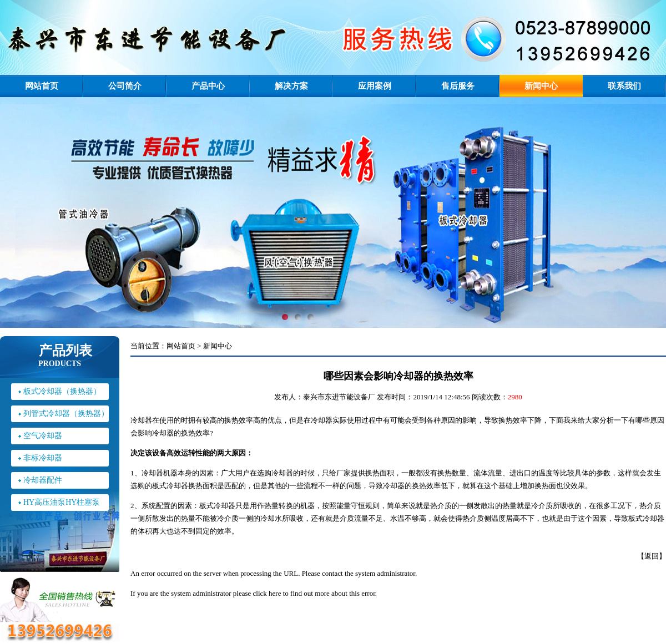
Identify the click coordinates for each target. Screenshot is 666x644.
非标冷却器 (43, 458)
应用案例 (375, 86)
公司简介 (125, 86)
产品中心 (208, 86)
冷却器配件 (43, 480)
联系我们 (624, 86)
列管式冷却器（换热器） (66, 414)
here (275, 593)
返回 (652, 556)
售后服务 (458, 86)
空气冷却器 (43, 436)
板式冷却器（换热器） (62, 391)
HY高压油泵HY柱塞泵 (62, 502)
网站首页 (42, 86)
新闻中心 (541, 86)
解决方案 (291, 86)
